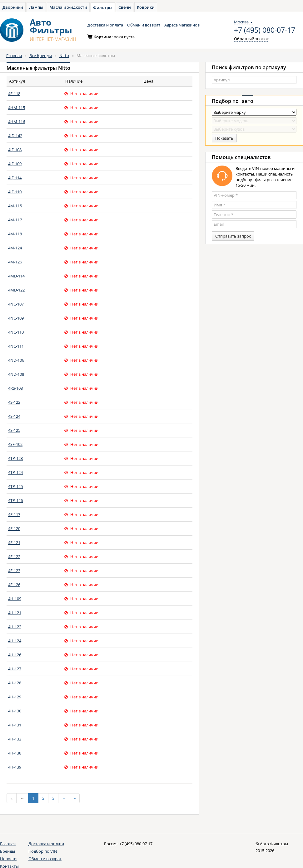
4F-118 (14, 94)
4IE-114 (15, 178)
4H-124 (15, 641)
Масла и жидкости (68, 7)
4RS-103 (15, 388)
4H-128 (15, 683)
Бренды (7, 851)
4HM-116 (17, 122)
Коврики (146, 7)
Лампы (36, 7)
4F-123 (14, 571)
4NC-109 (16, 318)
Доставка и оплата (105, 25)
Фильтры (103, 7)
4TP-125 (15, 486)
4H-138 (15, 753)
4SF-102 (15, 444)
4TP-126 (15, 500)
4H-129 (15, 697)
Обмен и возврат (144, 25)
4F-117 (14, 514)
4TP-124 (15, 472)
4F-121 (14, 542)
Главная (14, 55)
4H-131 (15, 725)
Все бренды (41, 55)
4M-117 (15, 220)
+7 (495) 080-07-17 (265, 30)
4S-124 (14, 416)
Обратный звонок (251, 39)
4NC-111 (16, 346)
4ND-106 (16, 360)
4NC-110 (16, 332)
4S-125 (14, 430)
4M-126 (15, 262)
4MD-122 (16, 290)
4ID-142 (15, 136)
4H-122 (15, 627)
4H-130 (15, 711)
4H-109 (15, 599)
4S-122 (14, 402)
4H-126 (15, 655)
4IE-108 (15, 150)
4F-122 (14, 557)
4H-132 (15, 739)
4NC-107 (16, 304)
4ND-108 (16, 374)
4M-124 (15, 248)
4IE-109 (15, 164)
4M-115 (15, 206)
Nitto (64, 55)
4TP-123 (15, 458)
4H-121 (15, 613)
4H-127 (15, 669)
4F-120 (14, 528)
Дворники (13, 7)
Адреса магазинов (182, 25)
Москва (243, 22)
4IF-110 (15, 192)
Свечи (125, 7)
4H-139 (15, 767)
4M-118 (15, 234)
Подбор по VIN (43, 851)
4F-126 (14, 585)
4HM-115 (17, 108)
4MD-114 (16, 276)
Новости (8, 859)
